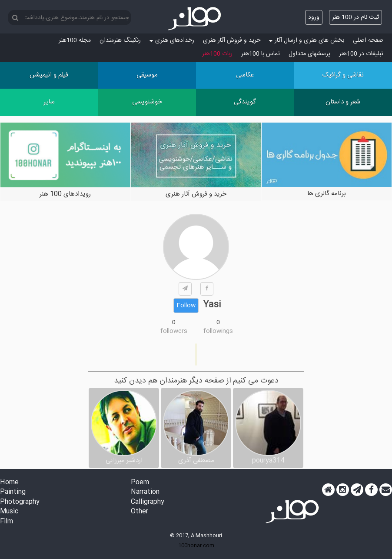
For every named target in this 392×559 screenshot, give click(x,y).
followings (218, 331)
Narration (145, 492)
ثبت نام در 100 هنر (355, 17)
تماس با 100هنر (261, 54)
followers (174, 331)
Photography (20, 502)
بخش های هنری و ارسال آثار (307, 40)
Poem (140, 483)
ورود (314, 17)
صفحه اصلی (368, 40)
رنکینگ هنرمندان (120, 40)
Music (9, 512)
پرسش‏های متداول (309, 54)
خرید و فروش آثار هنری (232, 40)
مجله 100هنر (75, 40)
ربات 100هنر (217, 54)
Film (7, 522)
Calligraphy (148, 502)
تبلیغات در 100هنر (361, 54)
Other (140, 512)
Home (9, 483)
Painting (13, 492)
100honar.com (196, 546)
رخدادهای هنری (172, 40)
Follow (186, 306)
